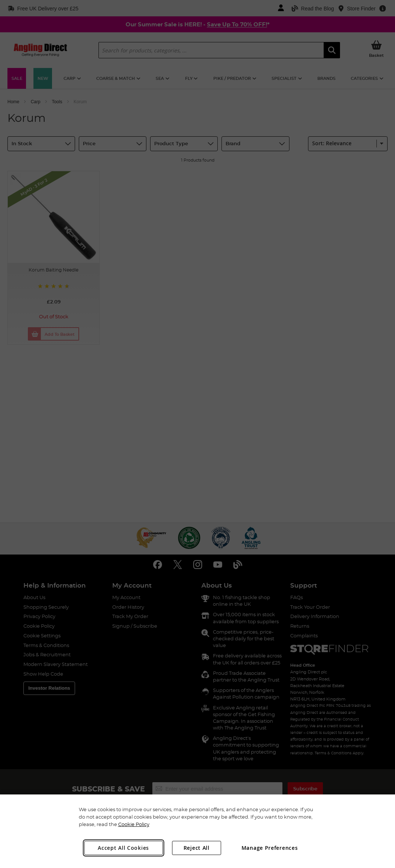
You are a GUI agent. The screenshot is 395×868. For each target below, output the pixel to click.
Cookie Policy (134, 824)
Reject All (197, 848)
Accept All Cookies (123, 848)
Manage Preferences (270, 848)
